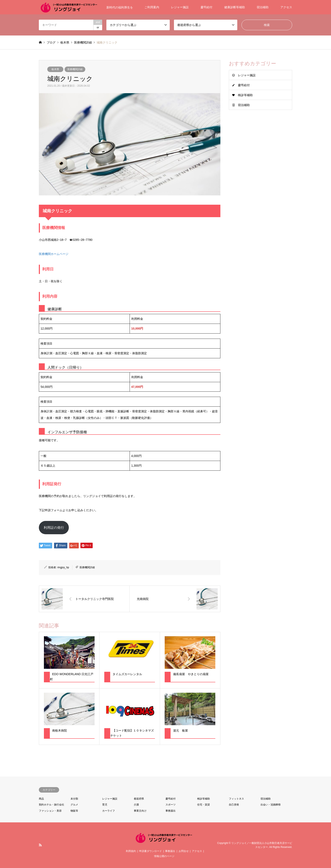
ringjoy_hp (63, 567)
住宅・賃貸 (203, 805)
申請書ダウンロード (151, 851)
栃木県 (55, 69)
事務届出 (171, 811)
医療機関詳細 (75, 69)
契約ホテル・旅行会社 (52, 805)
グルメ (74, 805)
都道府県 (139, 799)
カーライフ (109, 811)
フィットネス (236, 799)
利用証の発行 (54, 528)
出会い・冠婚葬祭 (271, 805)
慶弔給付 (206, 7)
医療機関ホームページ (54, 254)
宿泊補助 (263, 7)
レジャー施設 (180, 7)
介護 (136, 805)
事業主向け (140, 811)
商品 (41, 799)
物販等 (74, 811)
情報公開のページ (164, 856)
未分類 (74, 799)
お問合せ (184, 851)
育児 (105, 805)
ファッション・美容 (50, 811)
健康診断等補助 (235, 7)
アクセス (286, 7)
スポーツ (171, 805)
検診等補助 (245, 95)
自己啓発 (234, 805)
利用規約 (131, 851)
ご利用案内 (152, 7)
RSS (40, 845)
